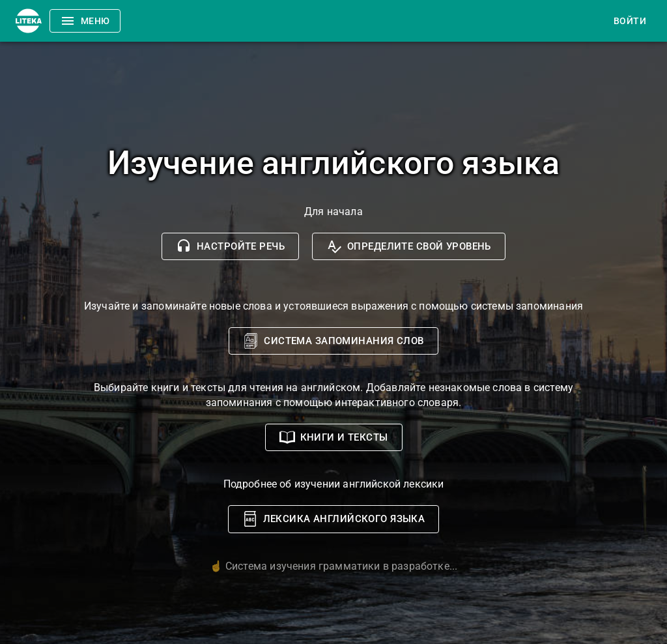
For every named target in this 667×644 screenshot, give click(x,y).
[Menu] (29, 21)
